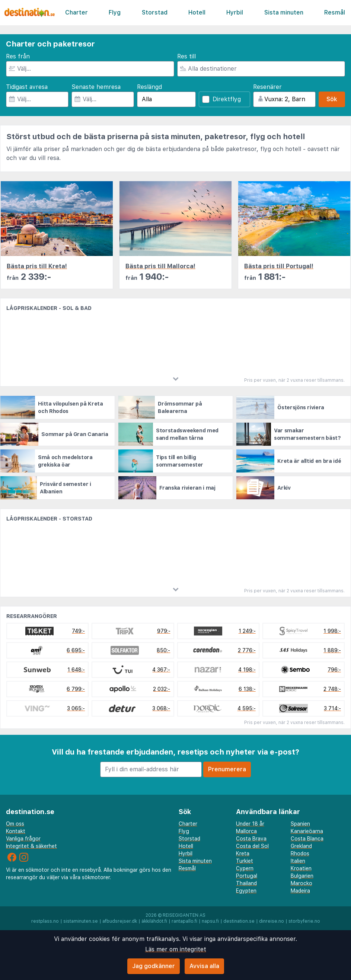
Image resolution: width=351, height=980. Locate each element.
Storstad (155, 12)
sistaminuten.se (81, 921)
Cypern (245, 868)
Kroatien (301, 868)
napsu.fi (210, 921)
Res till (186, 56)
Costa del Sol (252, 846)
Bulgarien (302, 876)
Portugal (247, 876)
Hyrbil (235, 12)
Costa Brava (251, 839)
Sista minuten (284, 12)
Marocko (301, 883)
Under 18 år (250, 824)
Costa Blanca (307, 839)
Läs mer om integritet (176, 949)
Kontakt (16, 831)
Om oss (15, 824)
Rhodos (300, 854)
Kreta (243, 854)
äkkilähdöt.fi (154, 921)
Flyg (115, 12)
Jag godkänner (154, 966)
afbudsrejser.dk (120, 921)
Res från (18, 56)
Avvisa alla (204, 966)
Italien (298, 861)
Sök (332, 99)
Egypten (246, 891)
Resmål (335, 12)
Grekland (301, 846)
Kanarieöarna (307, 831)
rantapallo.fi (184, 921)
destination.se (239, 921)
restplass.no (45, 921)
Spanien (300, 824)
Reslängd (149, 87)
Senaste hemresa (96, 87)
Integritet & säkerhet (31, 846)
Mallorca (246, 831)
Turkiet (245, 861)
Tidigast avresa (27, 87)
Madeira (300, 891)
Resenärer (267, 87)
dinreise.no (272, 921)
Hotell (197, 12)
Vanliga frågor (23, 839)
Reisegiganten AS (184, 915)
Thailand (246, 883)
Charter (76, 12)
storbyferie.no (304, 921)
